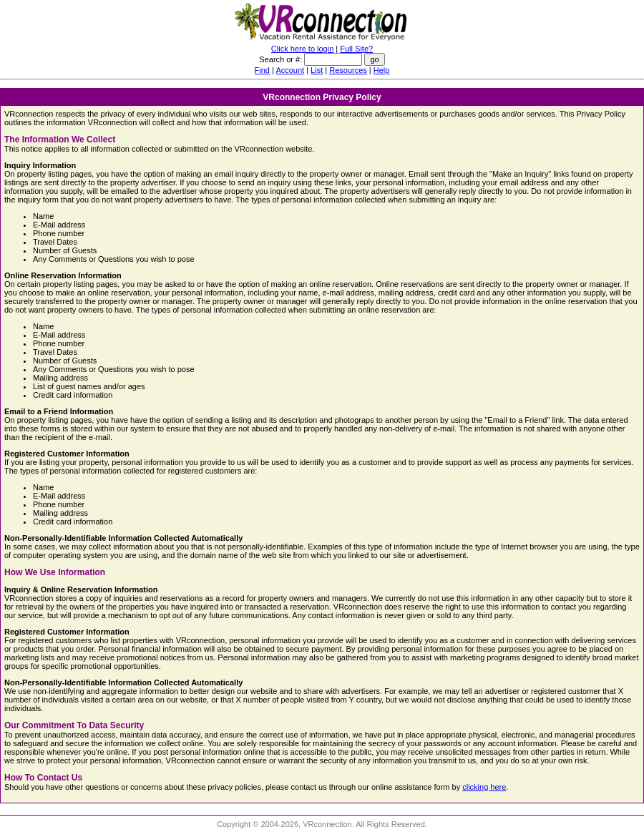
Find (262, 70)
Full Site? (356, 49)
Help (382, 70)
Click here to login (302, 49)
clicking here (484, 787)
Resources (348, 70)
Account (290, 70)
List (317, 70)
